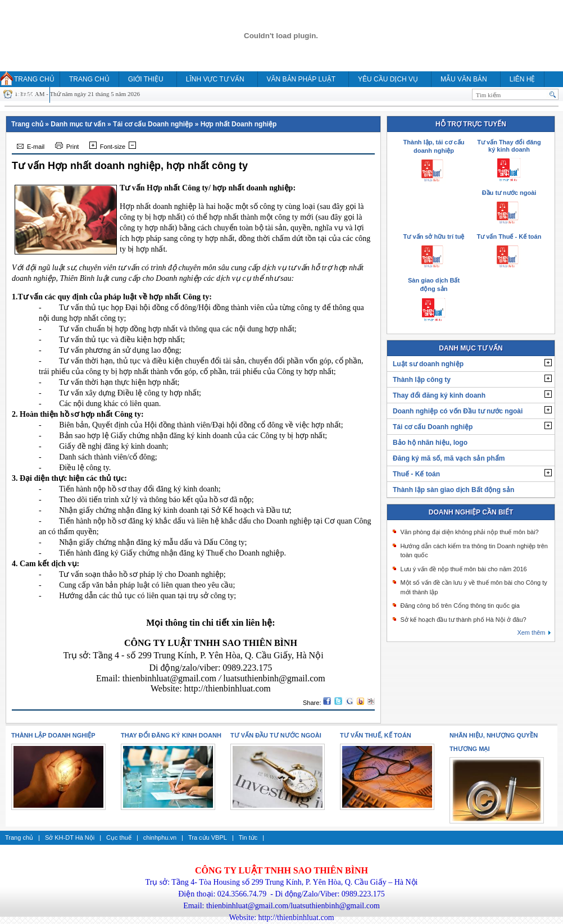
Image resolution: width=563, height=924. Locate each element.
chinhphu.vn (160, 837)
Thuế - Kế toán (416, 474)
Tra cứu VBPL (208, 837)
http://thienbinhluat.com (228, 688)
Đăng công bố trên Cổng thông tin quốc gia (460, 606)
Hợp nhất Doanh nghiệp (239, 124)
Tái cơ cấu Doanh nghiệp (153, 124)
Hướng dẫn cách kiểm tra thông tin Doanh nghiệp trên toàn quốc (474, 551)
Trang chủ (34, 79)
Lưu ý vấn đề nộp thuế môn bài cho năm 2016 (463, 569)
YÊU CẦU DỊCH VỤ (388, 79)
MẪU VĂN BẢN (464, 79)
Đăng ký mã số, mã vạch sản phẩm (449, 458)
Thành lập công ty (422, 380)
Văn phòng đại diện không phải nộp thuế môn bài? (469, 532)
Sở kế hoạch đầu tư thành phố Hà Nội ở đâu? (463, 620)
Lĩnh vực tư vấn (215, 79)
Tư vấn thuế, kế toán (376, 735)
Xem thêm (531, 632)
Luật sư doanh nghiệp (428, 364)
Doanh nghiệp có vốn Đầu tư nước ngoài (458, 411)
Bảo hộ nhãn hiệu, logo (430, 443)
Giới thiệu (146, 79)
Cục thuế (119, 837)
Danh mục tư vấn (78, 124)
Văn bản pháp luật (301, 79)
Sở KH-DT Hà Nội (70, 837)
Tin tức (248, 837)
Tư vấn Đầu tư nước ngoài (276, 735)
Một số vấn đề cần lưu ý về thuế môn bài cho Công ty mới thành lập (473, 587)
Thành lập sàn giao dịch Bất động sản (453, 490)
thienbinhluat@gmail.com (169, 678)
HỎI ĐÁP (23, 95)
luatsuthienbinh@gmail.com (274, 678)
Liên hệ (523, 79)
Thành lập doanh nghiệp (53, 735)
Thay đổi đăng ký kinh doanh (439, 395)
